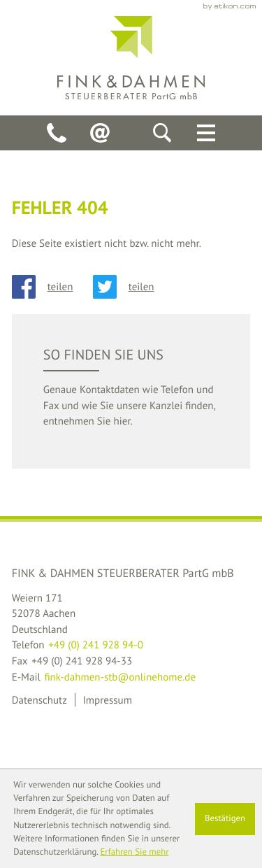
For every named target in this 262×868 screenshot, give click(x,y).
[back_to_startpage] (131, 58)
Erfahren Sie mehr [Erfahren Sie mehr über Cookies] (134, 852)
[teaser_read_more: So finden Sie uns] (131, 391)
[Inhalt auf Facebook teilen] (52, 287)
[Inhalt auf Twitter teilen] (133, 287)
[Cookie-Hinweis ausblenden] (225, 819)
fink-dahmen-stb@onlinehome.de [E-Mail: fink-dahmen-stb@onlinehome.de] (120, 677)
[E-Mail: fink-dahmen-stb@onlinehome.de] (100, 133)
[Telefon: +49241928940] (57, 133)
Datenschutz (39, 700)
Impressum (107, 700)
